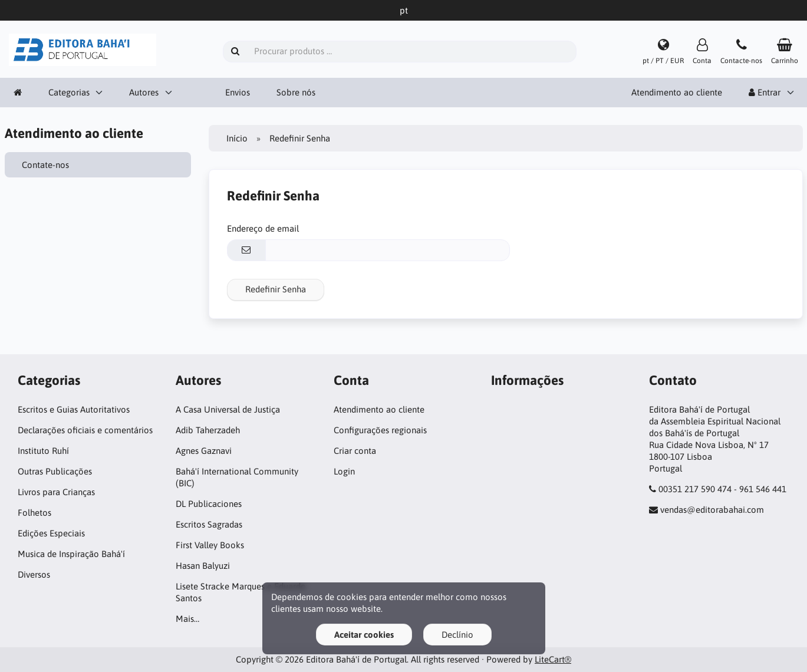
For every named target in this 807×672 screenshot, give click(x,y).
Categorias (69, 92)
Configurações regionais (380, 430)
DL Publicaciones (209, 504)
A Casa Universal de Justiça (228, 409)
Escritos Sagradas (209, 524)
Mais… (187, 619)
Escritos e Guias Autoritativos (74, 409)
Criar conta (355, 451)
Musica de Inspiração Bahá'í (71, 554)
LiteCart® (553, 659)
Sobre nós (296, 92)
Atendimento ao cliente (677, 92)
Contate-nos (46, 165)
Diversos (34, 574)
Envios (238, 92)
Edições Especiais (51, 533)
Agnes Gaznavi (204, 451)
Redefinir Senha (276, 289)
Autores (144, 92)
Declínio (457, 635)
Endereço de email (263, 228)
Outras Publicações (55, 471)
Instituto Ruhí (43, 451)
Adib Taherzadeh (208, 430)
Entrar (765, 92)
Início (237, 138)
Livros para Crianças (56, 492)
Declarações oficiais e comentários (85, 430)
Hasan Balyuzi (203, 566)
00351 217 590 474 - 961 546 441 (722, 489)
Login (344, 471)
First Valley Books (210, 545)
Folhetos (34, 513)
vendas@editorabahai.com (712, 510)
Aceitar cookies (364, 635)
